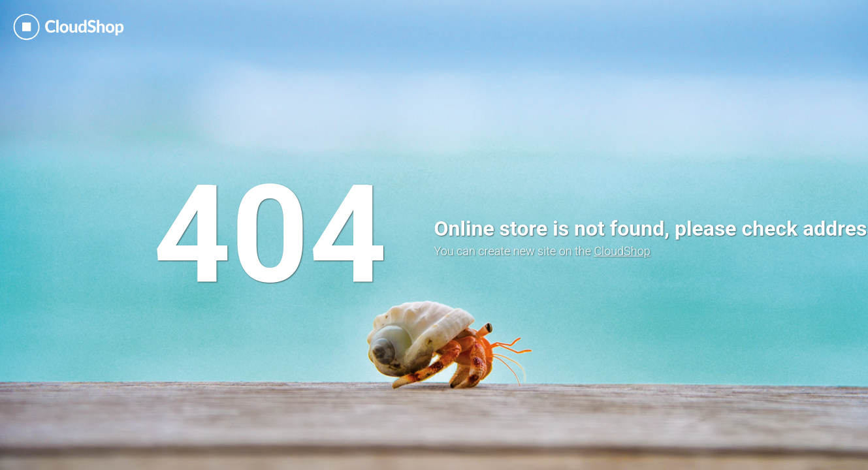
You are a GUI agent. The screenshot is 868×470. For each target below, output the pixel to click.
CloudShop (622, 251)
